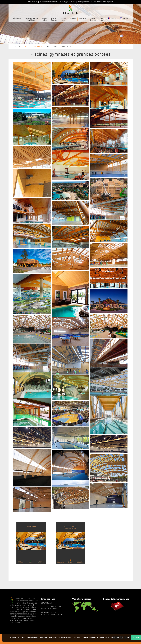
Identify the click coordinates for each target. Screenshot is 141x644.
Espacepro (102, 19)
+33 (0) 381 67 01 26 (69, 2)
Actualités (73, 18)
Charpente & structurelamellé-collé (31, 19)
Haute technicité (93, 19)
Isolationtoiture (45, 19)
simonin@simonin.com (54, 615)
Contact (80, 2)
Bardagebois (63, 19)
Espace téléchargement (105, 2)
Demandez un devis (90, 2)
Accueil (28, 46)
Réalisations (17, 18)
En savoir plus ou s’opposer (119, 637)
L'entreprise (83, 18)
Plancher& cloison (54, 19)
